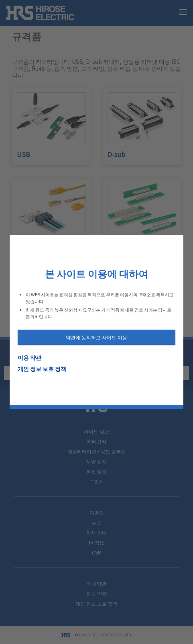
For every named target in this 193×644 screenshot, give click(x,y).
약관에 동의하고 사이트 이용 (96, 337)
